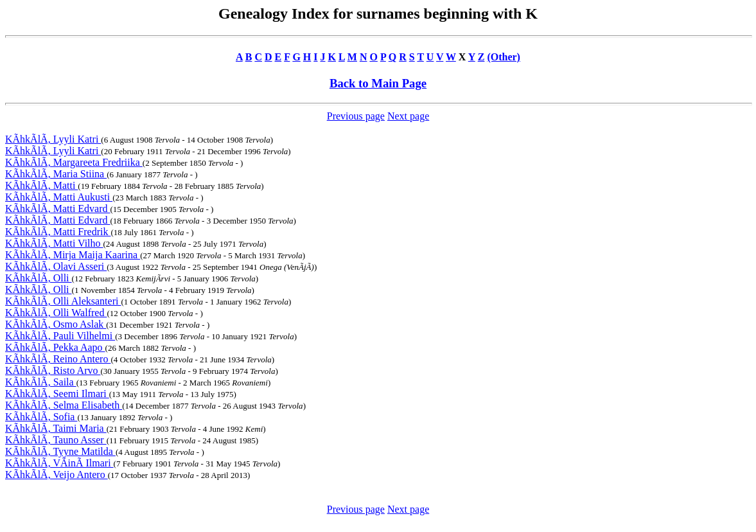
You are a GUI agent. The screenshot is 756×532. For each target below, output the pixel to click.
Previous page (356, 116)
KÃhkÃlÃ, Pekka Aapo (55, 347)
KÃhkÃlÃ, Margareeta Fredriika (74, 162)
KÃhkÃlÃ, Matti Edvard (58, 208)
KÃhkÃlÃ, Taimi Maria (56, 428)
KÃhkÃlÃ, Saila (41, 382)
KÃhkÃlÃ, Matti (41, 185)
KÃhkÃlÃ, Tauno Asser (56, 440)
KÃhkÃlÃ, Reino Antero (58, 359)
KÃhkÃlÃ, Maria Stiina (56, 174)
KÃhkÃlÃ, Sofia (41, 417)
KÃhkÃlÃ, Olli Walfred (56, 313)
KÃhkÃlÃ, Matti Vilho (54, 243)
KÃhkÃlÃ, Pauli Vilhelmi (60, 336)
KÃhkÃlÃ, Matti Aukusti (59, 197)
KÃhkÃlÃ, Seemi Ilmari (57, 394)
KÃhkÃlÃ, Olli (39, 278)
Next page (408, 116)
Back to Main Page (378, 83)
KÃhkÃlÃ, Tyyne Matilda (60, 451)
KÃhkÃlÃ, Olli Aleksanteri (63, 301)
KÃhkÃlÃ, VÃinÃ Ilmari (59, 463)
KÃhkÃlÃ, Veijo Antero (57, 474)
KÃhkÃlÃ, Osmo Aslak (56, 324)
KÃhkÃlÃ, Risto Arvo (53, 370)
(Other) (504, 57)
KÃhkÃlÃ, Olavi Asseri (56, 266)
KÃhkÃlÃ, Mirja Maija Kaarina (73, 255)
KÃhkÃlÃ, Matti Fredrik (58, 232)
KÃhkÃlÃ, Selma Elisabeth (64, 405)
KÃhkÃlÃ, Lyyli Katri (53, 139)
